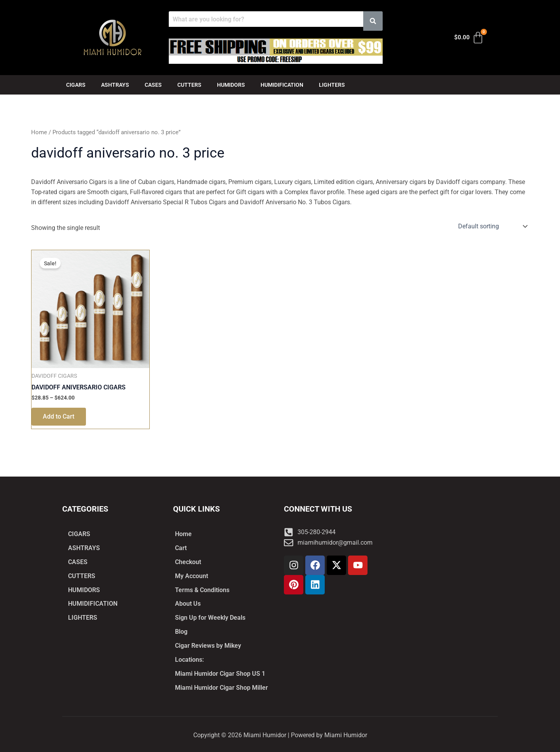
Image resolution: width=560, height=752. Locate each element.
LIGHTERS (332, 85)
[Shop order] (492, 226)
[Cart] (469, 38)
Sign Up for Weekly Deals (210, 618)
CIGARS (76, 85)
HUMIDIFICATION (282, 85)
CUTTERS (189, 85)
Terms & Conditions (202, 590)
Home (39, 132)
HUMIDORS (231, 85)
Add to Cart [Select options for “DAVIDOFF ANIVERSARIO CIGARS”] (59, 417)
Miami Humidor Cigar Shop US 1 (220, 674)
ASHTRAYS (115, 85)
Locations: (189, 660)
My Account (192, 576)
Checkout (188, 562)
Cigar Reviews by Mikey (208, 646)
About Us (188, 604)
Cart (181, 548)
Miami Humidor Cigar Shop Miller (221, 688)
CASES (153, 85)
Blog (181, 632)
